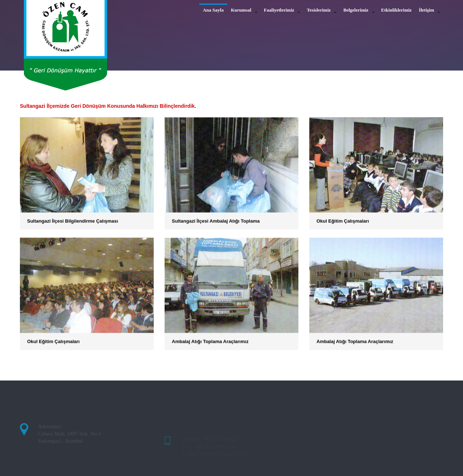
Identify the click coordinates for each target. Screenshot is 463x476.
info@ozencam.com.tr (225, 459)
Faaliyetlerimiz (279, 10)
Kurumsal (241, 10)
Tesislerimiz (319, 10)
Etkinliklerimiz (397, 10)
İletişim (426, 10)
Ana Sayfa (213, 10)
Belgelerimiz (356, 10)
